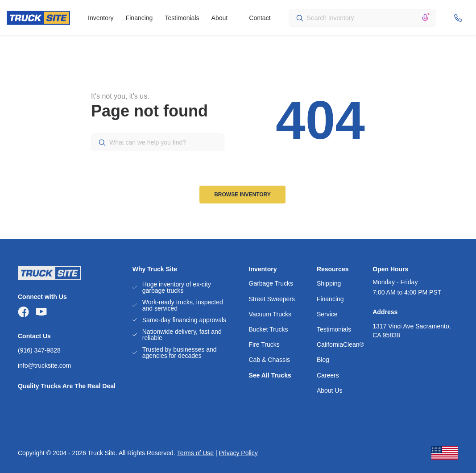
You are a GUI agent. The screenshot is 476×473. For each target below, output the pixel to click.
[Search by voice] (425, 18)
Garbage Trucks (271, 283)
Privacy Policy (238, 453)
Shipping (329, 283)
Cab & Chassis (270, 360)
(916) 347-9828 (39, 350)
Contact (260, 18)
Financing (139, 18)
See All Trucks (270, 375)
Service (327, 314)
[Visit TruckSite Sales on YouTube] (41, 312)
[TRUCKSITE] (38, 18)
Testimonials (182, 18)
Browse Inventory (242, 195)
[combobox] (362, 18)
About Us (330, 390)
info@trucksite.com (44, 365)
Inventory (101, 18)
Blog (323, 360)
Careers (328, 375)
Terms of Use (195, 453)
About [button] (220, 18)
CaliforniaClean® (340, 344)
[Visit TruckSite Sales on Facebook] (23, 312)
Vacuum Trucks (270, 314)
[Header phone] (459, 18)
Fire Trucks (264, 344)
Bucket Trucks (269, 329)
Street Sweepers (272, 299)
